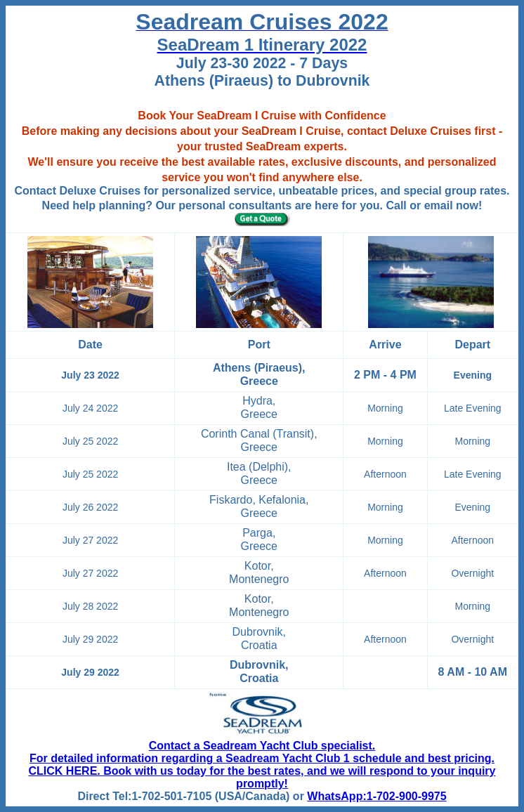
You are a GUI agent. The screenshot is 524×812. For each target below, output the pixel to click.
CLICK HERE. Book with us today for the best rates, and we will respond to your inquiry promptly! (262, 777)
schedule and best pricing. (422, 758)
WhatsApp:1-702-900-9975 (376, 796)
